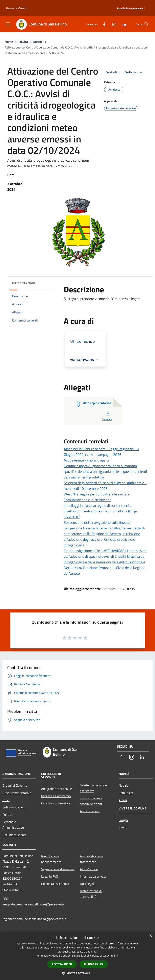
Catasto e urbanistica (56, 803)
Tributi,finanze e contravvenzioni (91, 801)
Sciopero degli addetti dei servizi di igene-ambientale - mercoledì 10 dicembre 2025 (105, 486)
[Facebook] (103, 24)
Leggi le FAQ (50, 876)
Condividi (114, 72)
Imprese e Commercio (56, 796)
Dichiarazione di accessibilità (91, 894)
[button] (77, 973)
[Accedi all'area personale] (130, 8)
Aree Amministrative (17, 793)
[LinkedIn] (123, 24)
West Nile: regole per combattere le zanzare (97, 494)
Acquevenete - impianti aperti (86, 460)
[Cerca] (147, 24)
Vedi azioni (134, 72)
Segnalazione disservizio (58, 869)
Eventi (123, 827)
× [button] (150, 936)
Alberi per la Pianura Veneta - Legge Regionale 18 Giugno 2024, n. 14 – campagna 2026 (101, 452)
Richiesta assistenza (55, 884)
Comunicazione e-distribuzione (88, 500)
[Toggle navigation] (8, 24)
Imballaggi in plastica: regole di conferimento (98, 505)
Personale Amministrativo (13, 825)
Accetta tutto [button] (62, 964)
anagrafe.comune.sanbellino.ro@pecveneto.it (35, 904)
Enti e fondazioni (14, 807)
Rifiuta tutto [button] (94, 964)
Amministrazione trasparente (92, 859)
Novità (23, 42)
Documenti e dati (14, 835)
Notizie (38, 42)
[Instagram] (113, 24)
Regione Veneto (17, 8)
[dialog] (77, 956)
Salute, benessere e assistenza (93, 788)
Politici (7, 815)
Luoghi (123, 820)
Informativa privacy (93, 876)
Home (9, 42)
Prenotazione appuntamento (51, 859)
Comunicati (126, 793)
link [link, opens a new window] (116, 956)
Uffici (6, 800)
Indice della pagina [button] (24, 283)
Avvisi (123, 800)
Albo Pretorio (89, 869)
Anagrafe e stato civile (57, 789)
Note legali (87, 884)
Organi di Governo (15, 785)
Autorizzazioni (90, 811)
